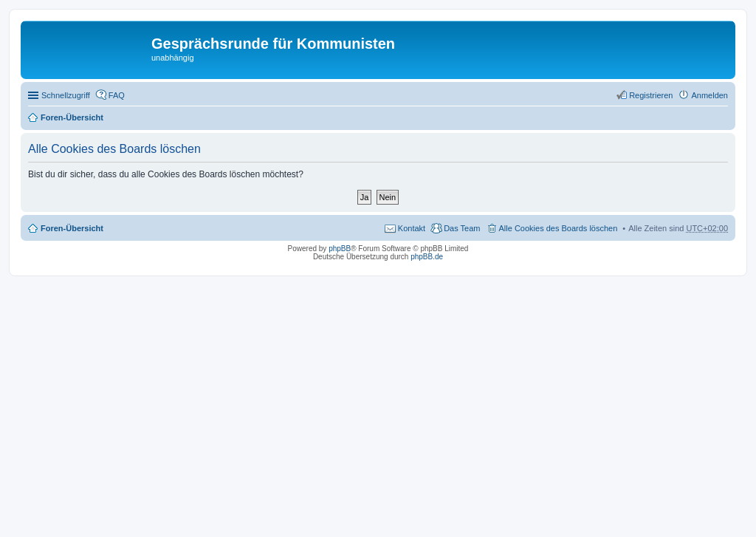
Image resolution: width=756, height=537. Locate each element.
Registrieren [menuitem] (651, 95)
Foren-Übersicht (72, 117)
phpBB (340, 249)
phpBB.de (427, 257)
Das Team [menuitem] (462, 228)
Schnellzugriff (66, 95)
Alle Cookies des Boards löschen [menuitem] (559, 228)
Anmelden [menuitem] (709, 95)
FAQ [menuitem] (117, 95)
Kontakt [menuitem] (412, 228)
